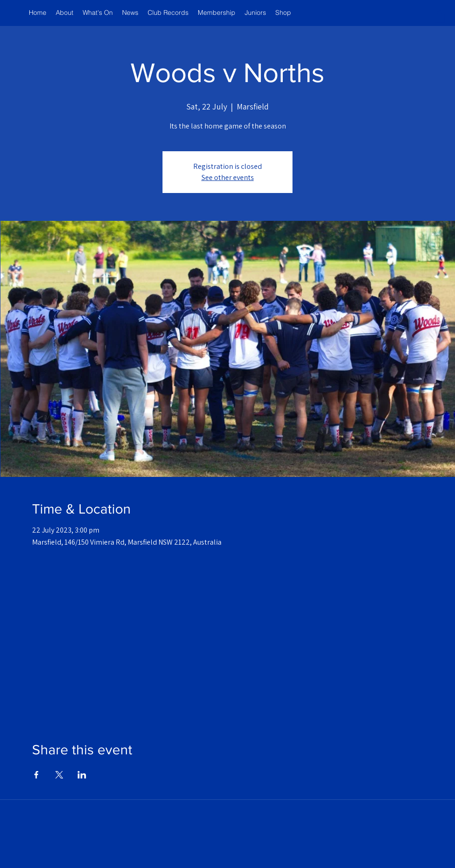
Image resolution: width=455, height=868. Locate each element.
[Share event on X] (59, 775)
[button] (440, 16)
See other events (228, 177)
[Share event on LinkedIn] (82, 775)
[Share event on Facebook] (36, 775)
